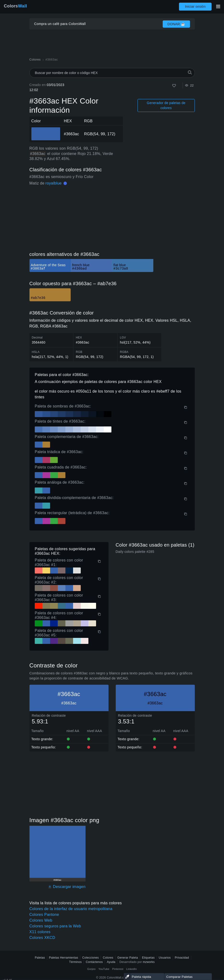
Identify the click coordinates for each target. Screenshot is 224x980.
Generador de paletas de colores (166, 105)
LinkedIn (132, 969)
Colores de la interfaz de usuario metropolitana (71, 909)
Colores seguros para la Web (55, 926)
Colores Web (41, 920)
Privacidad (182, 958)
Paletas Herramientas (64, 958)
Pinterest (118, 969)
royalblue (54, 183)
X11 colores (40, 932)
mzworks (149, 962)
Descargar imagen (67, 887)
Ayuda (111, 962)
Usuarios (165, 958)
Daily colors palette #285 (135, 552)
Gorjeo (91, 969)
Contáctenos (94, 962)
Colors (15, 6)
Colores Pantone (44, 915)
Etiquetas (148, 958)
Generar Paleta (128, 958)
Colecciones (90, 958)
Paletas (40, 958)
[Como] (174, 86)
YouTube (104, 969)
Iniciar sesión (195, 6)
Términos (76, 962)
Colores (108, 958)
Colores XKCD (42, 938)
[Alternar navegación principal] (218, 6)
